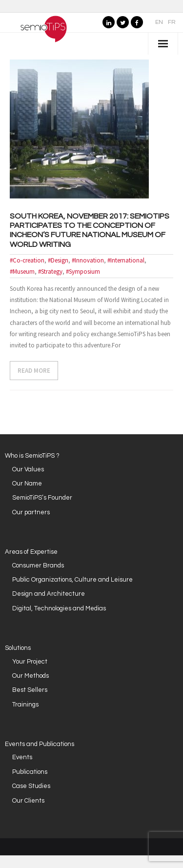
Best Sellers (30, 690)
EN (159, 22)
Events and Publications (40, 744)
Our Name (27, 484)
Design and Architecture (49, 594)
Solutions (18, 648)
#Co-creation (27, 260)
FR (172, 22)
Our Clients (28, 801)
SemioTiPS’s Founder (42, 498)
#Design (58, 260)
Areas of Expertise (31, 552)
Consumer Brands (38, 565)
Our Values (28, 469)
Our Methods (30, 676)
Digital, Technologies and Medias (59, 608)
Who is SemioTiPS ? (32, 456)
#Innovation (88, 260)
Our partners (31, 512)
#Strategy (50, 272)
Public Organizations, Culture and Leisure (72, 580)
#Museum (22, 272)
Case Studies (31, 786)
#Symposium (83, 272)
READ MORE (34, 371)
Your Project (30, 662)
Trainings (25, 705)
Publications (30, 772)
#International (126, 260)
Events (22, 757)
